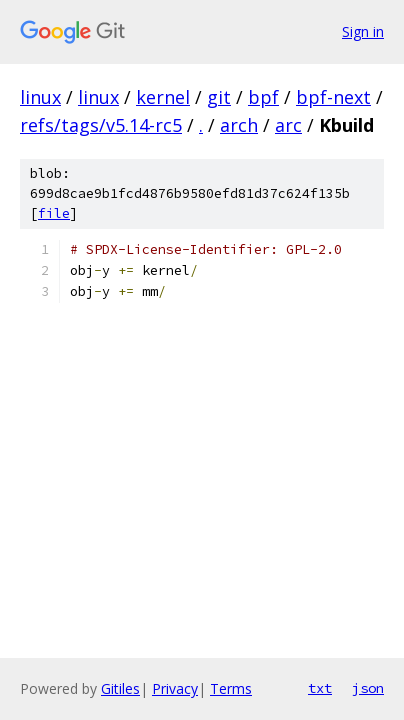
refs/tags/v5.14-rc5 (101, 125)
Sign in (363, 31)
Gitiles (120, 688)
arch (239, 125)
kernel (163, 97)
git (219, 97)
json (368, 688)
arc (288, 125)
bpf (263, 97)
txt (320, 688)
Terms (231, 688)
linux (40, 97)
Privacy (175, 688)
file (54, 213)
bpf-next (333, 97)
